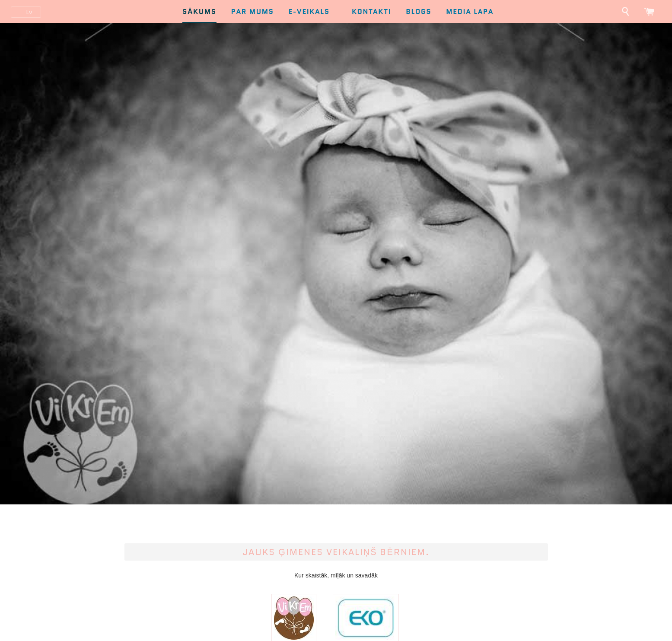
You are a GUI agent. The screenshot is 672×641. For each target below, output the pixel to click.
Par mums (253, 11)
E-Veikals (314, 11)
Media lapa (470, 11)
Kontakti (371, 11)
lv (29, 12)
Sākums (199, 11)
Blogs (419, 11)
